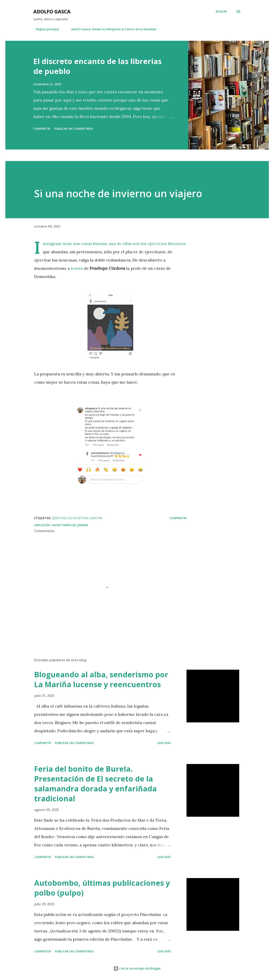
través (77, 268)
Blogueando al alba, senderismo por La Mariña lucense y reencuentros (101, 679)
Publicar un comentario (74, 129)
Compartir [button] (42, 129)
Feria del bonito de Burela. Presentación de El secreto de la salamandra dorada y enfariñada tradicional (95, 784)
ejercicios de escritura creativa (77, 518)
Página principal (45, 29)
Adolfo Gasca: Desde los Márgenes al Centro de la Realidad (111, 29)
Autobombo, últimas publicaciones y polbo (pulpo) (102, 888)
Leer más (164, 743)
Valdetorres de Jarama (70, 525)
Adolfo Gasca (52, 11)
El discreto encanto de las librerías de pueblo (97, 66)
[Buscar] (221, 12)
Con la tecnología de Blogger (137, 968)
